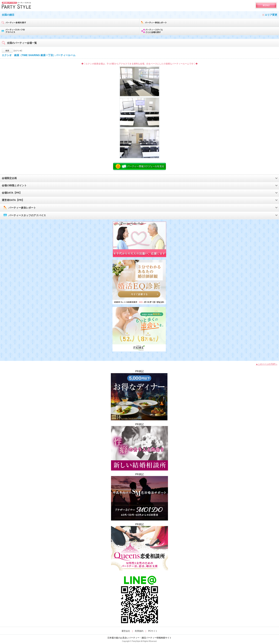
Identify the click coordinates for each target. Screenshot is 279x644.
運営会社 (126, 631)
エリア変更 (271, 15)
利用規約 (139, 631)
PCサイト (153, 631)
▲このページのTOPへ (267, 364)
